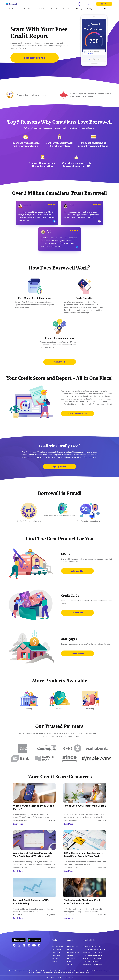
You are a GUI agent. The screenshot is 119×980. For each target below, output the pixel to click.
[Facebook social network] (14, 945)
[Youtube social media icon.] (34, 945)
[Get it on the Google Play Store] (34, 939)
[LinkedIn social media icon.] (39, 945)
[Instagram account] (19, 945)
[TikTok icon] (24, 945)
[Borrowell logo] (12, 4)
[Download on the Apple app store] (19, 939)
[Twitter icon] (29, 945)
